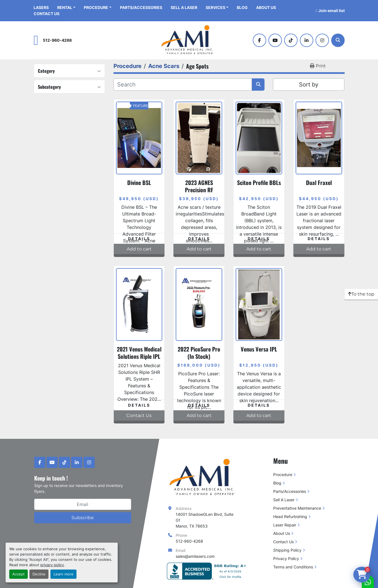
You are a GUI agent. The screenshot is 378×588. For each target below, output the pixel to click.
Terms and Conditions (293, 567)
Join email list (331, 10)
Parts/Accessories (141, 7)
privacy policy (52, 565)
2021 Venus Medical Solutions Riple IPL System (139, 356)
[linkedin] (307, 40)
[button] (98, 7)
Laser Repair (285, 525)
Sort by (309, 85)
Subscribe (83, 518)
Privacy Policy (286, 558)
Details (139, 239)
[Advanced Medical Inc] (204, 477)
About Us (266, 7)
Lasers (41, 7)
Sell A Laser (184, 7)
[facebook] (259, 40)
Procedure (96, 7)
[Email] (83, 504)
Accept (18, 574)
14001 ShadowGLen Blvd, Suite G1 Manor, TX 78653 (205, 520)
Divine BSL (139, 182)
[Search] (338, 40)
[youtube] (275, 40)
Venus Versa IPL (259, 349)
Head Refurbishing (290, 516)
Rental (65, 7)
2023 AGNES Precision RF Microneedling (199, 190)
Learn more (63, 574)
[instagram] (322, 40)
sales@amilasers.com (195, 556)
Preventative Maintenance (297, 508)
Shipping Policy (287, 550)
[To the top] (361, 294)
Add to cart (139, 249)
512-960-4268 (57, 40)
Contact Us (47, 14)
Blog (242, 7)
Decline (39, 574)
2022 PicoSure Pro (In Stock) (199, 353)
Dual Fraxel (319, 182)
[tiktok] (291, 40)
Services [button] (215, 7)
